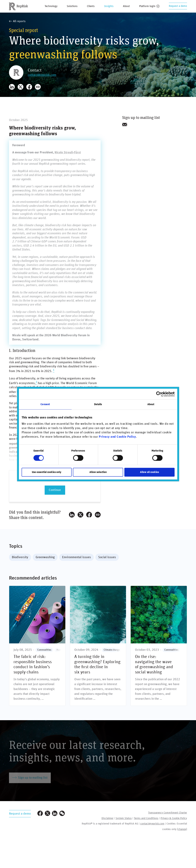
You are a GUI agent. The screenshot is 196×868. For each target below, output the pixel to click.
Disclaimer (107, 818)
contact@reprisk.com (42, 75)
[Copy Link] (38, 87)
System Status (124, 818)
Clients (91, 6)
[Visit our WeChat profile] (62, 814)
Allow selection (98, 472)
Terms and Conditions (146, 818)
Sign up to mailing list (30, 778)
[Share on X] (21, 87)
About (126, 6)
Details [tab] (98, 404)
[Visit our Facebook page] (40, 814)
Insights (109, 6)
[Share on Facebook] (29, 87)
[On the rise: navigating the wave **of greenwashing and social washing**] (159, 646)
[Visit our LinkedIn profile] (55, 814)
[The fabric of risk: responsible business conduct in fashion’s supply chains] (37, 646)
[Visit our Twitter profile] (48, 814)
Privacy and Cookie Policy (117, 437)
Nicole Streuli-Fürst (68, 152)
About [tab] (151, 404)
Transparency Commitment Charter (168, 813)
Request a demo (178, 6)
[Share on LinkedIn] (12, 87)
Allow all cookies (149, 472)
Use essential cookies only (47, 472)
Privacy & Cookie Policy (174, 818)
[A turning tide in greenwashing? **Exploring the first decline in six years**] (98, 646)
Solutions (72, 6)
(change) (182, 829)
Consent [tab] (45, 404)
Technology (51, 6)
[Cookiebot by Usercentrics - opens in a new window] (159, 394)
